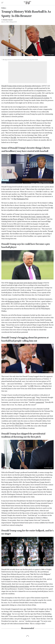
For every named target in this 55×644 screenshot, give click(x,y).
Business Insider (14, 301)
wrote (25, 619)
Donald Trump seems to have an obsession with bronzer (21, 86)
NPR (32, 386)
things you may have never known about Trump (26, 283)
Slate (3, 236)
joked (9, 614)
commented (40, 402)
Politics (4, 8)
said (33, 397)
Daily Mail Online (39, 306)
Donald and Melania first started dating (15, 586)
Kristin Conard (8, 20)
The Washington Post (21, 199)
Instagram (7, 579)
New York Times (18, 423)
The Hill (13, 138)
